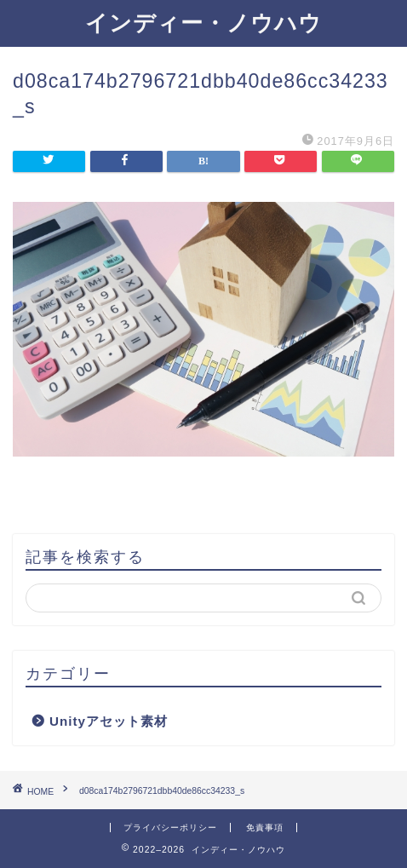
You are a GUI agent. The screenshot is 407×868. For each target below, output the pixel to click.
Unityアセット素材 (109, 721)
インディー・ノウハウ (203, 22)
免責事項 (265, 828)
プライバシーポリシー (170, 828)
